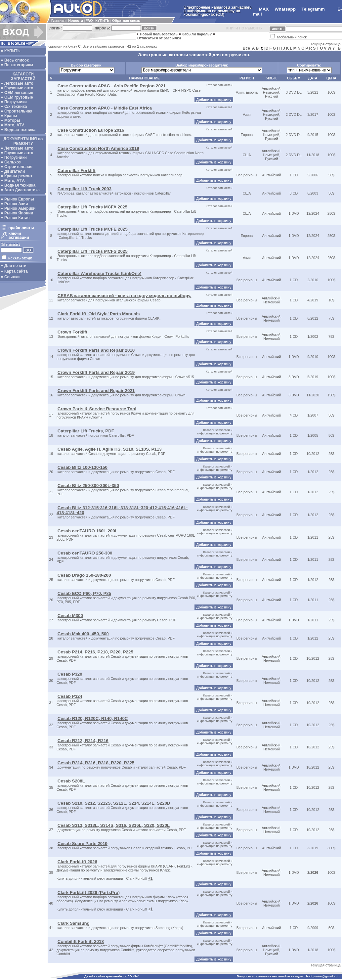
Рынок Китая (17, 218)
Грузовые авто (19, 88)
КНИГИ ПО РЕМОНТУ (244, 28)
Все (246, 48)
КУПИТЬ (102, 21)
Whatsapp (285, 9)
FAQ (89, 21)
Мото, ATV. (15, 125)
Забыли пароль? (197, 34)
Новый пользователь (159, 34)
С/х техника (16, 107)
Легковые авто (19, 83)
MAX (264, 9)
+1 (150, 878)
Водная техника (20, 130)
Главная (58, 21)
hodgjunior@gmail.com (323, 976)
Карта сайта (16, 271)
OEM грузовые (19, 97)
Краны (11, 116)
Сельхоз (13, 162)
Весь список (17, 60)
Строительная (18, 111)
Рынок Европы (19, 199)
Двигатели (15, 171)
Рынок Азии (16, 204)
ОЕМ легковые (19, 93)
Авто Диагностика (22, 190)
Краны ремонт (18, 176)
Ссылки (12, 277)
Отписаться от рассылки (159, 38)
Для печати (15, 266)
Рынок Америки (20, 208)
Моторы (12, 120)
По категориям (19, 65)
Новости (76, 21)
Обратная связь (126, 21)
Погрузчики (16, 102)
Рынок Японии (19, 213)
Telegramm (313, 9)
